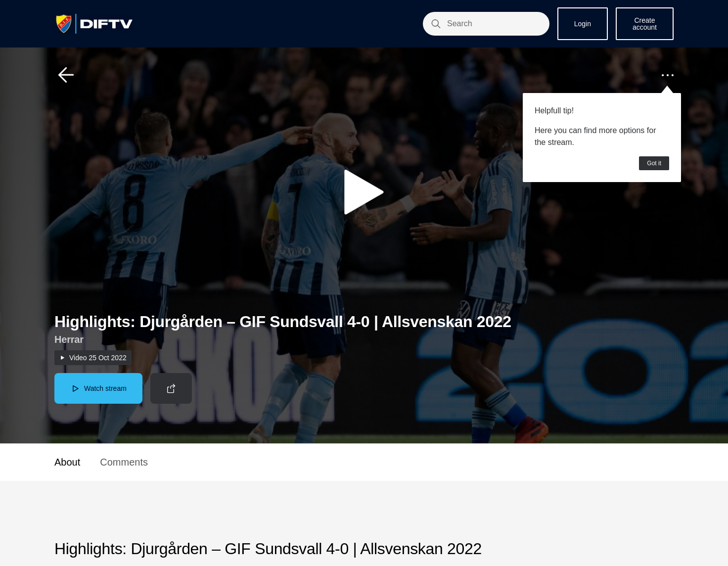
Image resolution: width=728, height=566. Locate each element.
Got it (654, 163)
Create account (645, 24)
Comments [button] (124, 462)
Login (583, 24)
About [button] (67, 462)
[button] (66, 75)
